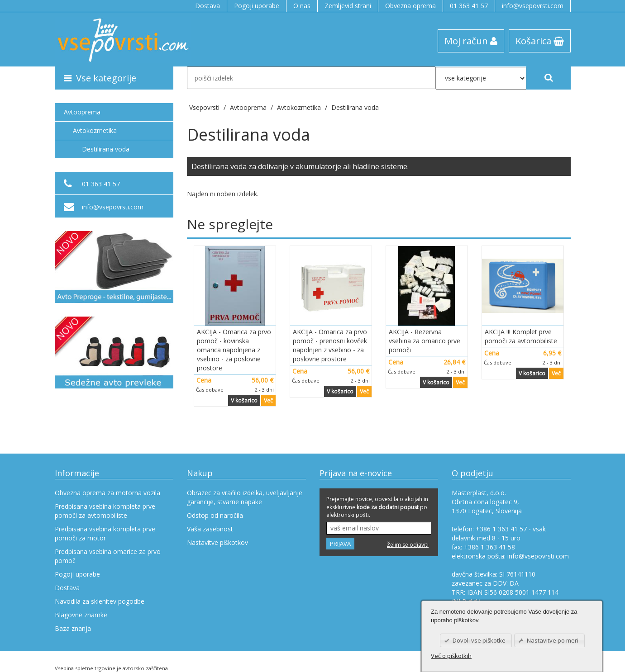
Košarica (540, 41)
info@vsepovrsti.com (533, 6)
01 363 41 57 (469, 6)
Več (268, 400)
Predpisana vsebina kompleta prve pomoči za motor (105, 533)
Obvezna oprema (410, 6)
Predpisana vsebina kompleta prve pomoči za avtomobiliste (105, 511)
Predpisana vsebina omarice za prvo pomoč (108, 556)
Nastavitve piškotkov (217, 542)
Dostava (208, 6)
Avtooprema (82, 112)
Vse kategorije (100, 78)
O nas (302, 6)
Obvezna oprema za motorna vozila (107, 493)
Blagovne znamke (81, 615)
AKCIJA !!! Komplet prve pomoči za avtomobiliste (521, 336)
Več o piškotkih (451, 656)
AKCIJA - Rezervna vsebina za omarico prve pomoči (425, 341)
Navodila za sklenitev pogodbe (100, 601)
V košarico (244, 400)
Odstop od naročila (215, 515)
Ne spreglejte (230, 224)
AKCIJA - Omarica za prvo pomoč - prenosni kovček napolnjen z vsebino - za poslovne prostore (330, 345)
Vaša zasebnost (210, 529)
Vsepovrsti (205, 107)
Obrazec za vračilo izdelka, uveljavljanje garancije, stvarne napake (245, 497)
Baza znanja (73, 628)
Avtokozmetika (95, 130)
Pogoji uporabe (257, 6)
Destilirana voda (355, 107)
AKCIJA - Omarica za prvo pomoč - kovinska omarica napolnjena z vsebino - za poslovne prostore (234, 350)
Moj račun (471, 41)
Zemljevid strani (348, 6)
